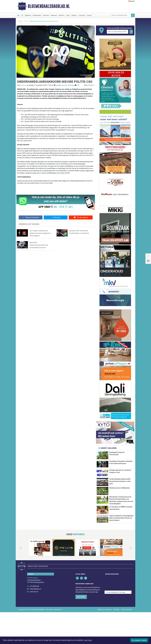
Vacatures (82, 15)
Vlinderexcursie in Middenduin (120, 494)
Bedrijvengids (37, 15)
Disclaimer (116, 634)
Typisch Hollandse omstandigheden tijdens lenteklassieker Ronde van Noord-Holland (121, 539)
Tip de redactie (81, 217)
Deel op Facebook (31, 217)
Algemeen (28, 15)
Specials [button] (61, 15)
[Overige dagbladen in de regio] (118, 606)
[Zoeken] (133, 15)
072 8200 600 (34, 611)
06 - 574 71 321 (63, 207)
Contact (89, 15)
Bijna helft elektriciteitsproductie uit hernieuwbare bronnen (39, 245)
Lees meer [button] (88, 640)
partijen (59, 85)
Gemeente (46, 15)
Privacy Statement (127, 634)
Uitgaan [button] (74, 15)
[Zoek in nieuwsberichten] (121, 15)
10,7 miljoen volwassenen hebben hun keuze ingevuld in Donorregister (40, 233)
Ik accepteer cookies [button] (139, 640)
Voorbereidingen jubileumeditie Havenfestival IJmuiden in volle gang (120, 481)
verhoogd (71, 85)
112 (22, 15)
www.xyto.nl (34, 616)
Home (20, 21)
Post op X (56, 217)
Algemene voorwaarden (105, 634)
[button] (18, 577)
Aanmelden (81, 621)
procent (65, 85)
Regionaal (54, 15)
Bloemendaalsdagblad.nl (49, 6)
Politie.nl (91, 85)
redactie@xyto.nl (35, 614)
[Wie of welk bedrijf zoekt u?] (118, 32)
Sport (68, 15)
